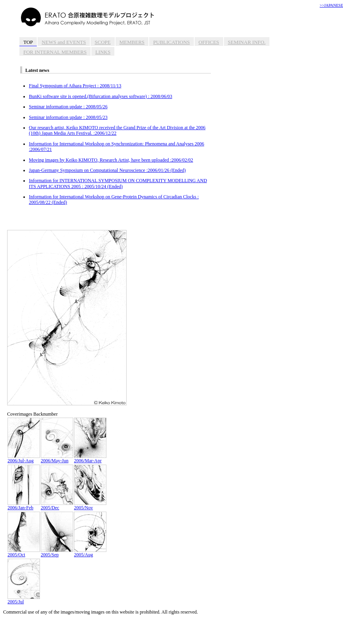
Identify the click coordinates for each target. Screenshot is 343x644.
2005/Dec (57, 506)
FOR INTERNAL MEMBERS (55, 52)
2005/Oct (24, 553)
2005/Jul (24, 600)
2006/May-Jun (57, 459)
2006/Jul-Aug (24, 459)
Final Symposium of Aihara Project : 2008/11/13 (75, 86)
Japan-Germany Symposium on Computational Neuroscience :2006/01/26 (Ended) (107, 170)
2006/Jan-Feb (24, 506)
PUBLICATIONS (171, 42)
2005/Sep (57, 553)
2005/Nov (90, 506)
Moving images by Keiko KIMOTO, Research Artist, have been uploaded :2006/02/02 (111, 160)
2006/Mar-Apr (90, 459)
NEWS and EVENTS (64, 42)
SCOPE (102, 42)
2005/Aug (90, 553)
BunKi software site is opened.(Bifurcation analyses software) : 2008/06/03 (100, 96)
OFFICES (209, 42)
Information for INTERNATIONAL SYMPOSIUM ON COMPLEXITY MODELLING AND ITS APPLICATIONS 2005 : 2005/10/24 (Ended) (118, 183)
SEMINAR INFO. (247, 42)
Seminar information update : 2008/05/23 (68, 117)
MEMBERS (132, 42)
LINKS (103, 52)
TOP (28, 42)
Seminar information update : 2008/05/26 (68, 107)
